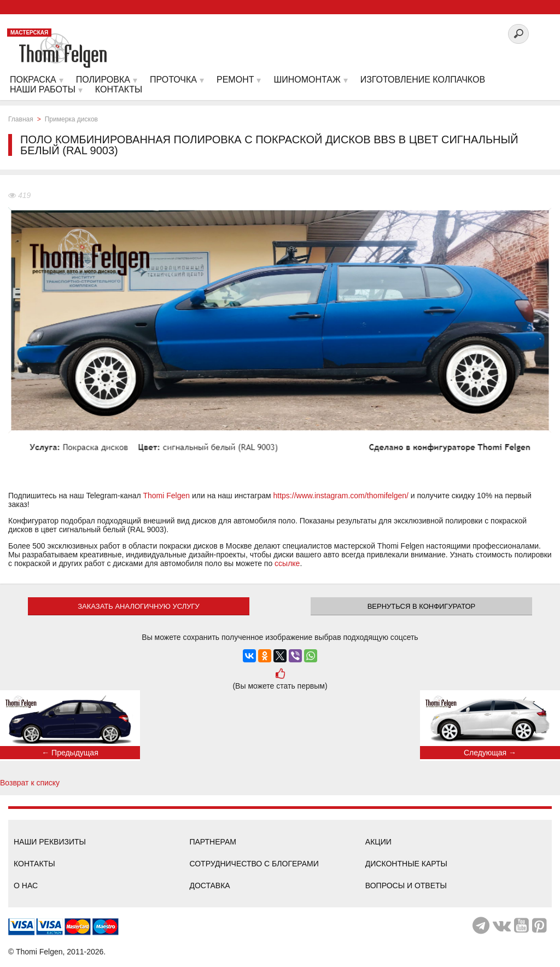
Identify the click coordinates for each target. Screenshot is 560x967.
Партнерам (213, 842)
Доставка (209, 886)
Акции (378, 842)
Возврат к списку (30, 783)
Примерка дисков (71, 119)
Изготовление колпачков (423, 80)
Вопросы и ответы (406, 886)
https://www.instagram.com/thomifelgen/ (341, 496)
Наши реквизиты (50, 842)
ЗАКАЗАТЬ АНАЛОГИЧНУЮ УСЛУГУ (139, 606)
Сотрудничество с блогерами (254, 864)
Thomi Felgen (166, 496)
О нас (26, 886)
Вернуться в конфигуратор (422, 606)
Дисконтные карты (406, 864)
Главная (21, 119)
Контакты (34, 864)
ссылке (287, 563)
